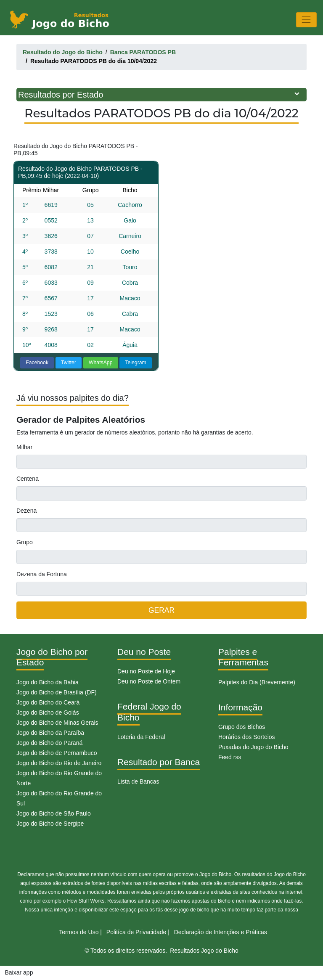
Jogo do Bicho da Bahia (48, 682)
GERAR (161, 610)
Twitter (69, 363)
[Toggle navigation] (306, 20)
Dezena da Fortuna (42, 574)
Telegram (135, 363)
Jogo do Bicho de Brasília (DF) (57, 692)
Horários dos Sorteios (247, 737)
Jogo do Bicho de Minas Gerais (57, 723)
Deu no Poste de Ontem (149, 681)
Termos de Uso (79, 932)
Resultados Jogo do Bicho (204, 951)
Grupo (25, 542)
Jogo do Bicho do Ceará (48, 702)
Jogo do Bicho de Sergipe (50, 824)
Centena (28, 479)
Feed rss (230, 757)
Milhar (24, 447)
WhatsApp (101, 363)
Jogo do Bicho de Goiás (48, 712)
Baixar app (19, 972)
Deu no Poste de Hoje (146, 671)
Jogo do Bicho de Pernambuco (57, 753)
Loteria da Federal (141, 737)
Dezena (26, 511)
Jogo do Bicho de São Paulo (54, 813)
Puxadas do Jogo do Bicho (253, 747)
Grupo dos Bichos (242, 727)
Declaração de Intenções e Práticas (221, 932)
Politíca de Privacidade (136, 932)
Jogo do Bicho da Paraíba (50, 733)
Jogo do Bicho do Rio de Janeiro (59, 763)
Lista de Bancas (138, 781)
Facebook (37, 363)
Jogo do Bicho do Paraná (49, 743)
